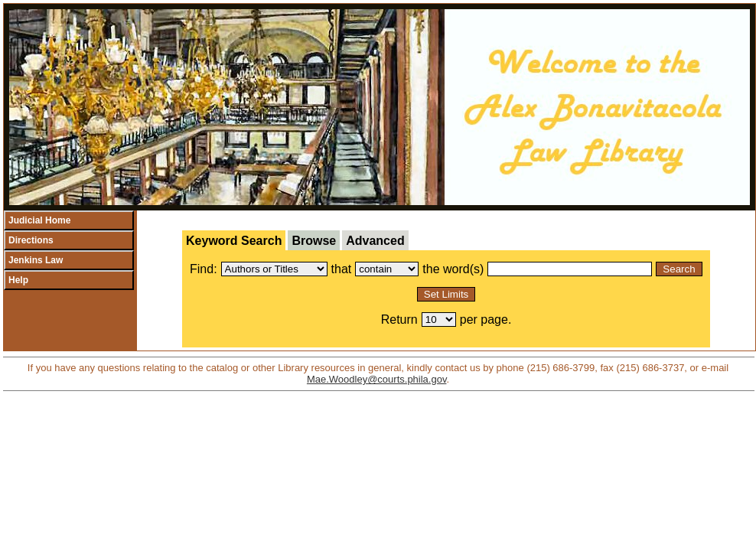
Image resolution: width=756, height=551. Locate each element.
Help (18, 280)
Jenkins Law (36, 260)
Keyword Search (234, 241)
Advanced (375, 241)
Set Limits (446, 294)
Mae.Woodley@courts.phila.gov (377, 379)
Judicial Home (39, 220)
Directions (31, 240)
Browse (314, 241)
